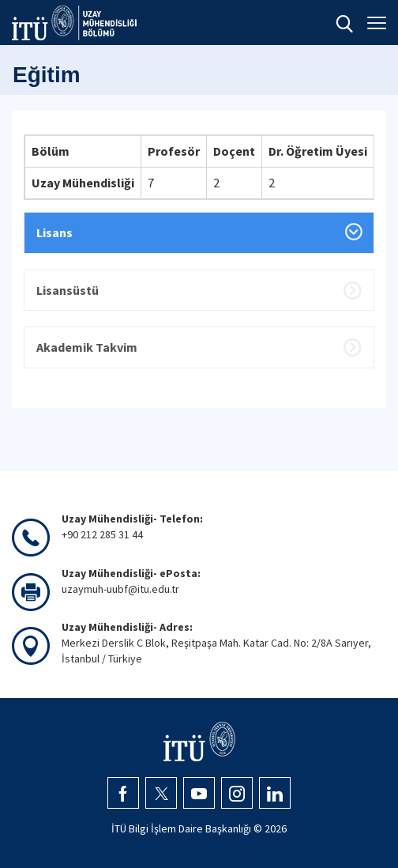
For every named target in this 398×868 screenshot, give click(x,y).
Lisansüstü (68, 290)
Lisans (54, 232)
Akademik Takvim (87, 347)
